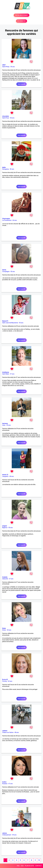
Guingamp (5, 169)
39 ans (9, 425)
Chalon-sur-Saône (8, 732)
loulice (4, 782)
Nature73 (5, 321)
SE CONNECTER (21, 21)
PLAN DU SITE (29, 866)
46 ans (12, 118)
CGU (22, 866)
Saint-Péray (6, 67)
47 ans (11, 784)
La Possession (7, 220)
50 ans (13, 272)
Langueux (5, 476)
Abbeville (5, 579)
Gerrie (4, 270)
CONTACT (38, 866)
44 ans (9, 630)
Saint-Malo (6, 374)
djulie (4, 167)
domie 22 (5, 475)
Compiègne (6, 272)
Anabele (5, 577)
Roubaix (5, 784)
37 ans (11, 579)
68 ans (12, 476)
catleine (5, 731)
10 (39, 860)
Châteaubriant (7, 835)
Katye (4, 628)
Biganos (5, 528)
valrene (5, 833)
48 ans (17, 732)
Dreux (4, 630)
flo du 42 (5, 679)
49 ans (14, 835)
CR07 (4, 65)
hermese (5, 423)
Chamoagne (6, 219)
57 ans (12, 374)
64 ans (15, 220)
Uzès (4, 425)
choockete (6, 116)
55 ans (11, 528)
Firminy (5, 681)
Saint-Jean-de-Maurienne (10, 323)
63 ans (10, 681)
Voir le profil (21, 84)
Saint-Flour (6, 118)
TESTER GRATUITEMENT (22, 15)
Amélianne (6, 372)
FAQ (18, 866)
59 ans (13, 67)
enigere (5, 526)
